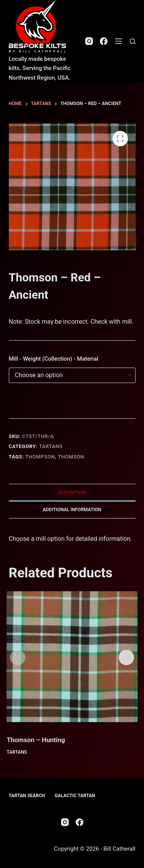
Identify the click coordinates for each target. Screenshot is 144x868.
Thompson (40, 457)
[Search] (133, 41)
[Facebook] (104, 41)
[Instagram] (89, 41)
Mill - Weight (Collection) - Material (54, 359)
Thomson (71, 457)
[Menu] (119, 41)
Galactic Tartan (75, 796)
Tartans (51, 446)
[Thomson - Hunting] (72, 657)
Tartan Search (27, 796)
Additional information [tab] (72, 510)
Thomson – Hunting (36, 740)
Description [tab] (72, 493)
